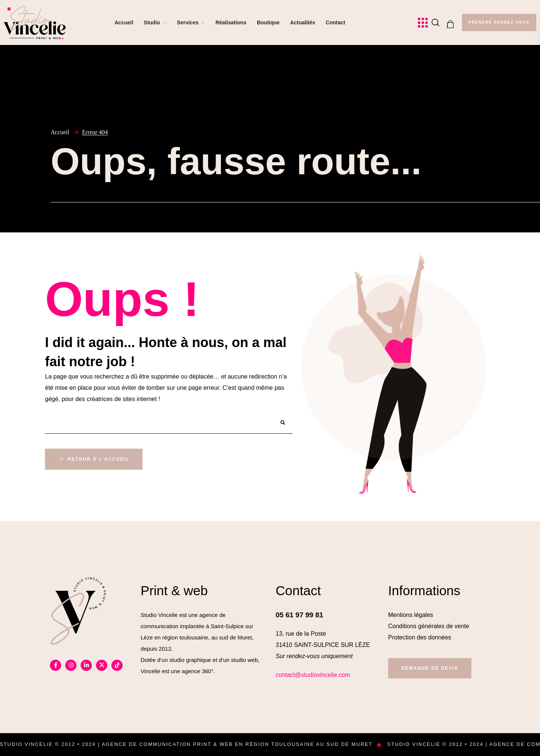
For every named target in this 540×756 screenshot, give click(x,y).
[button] (435, 23)
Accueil (60, 132)
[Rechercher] (283, 423)
